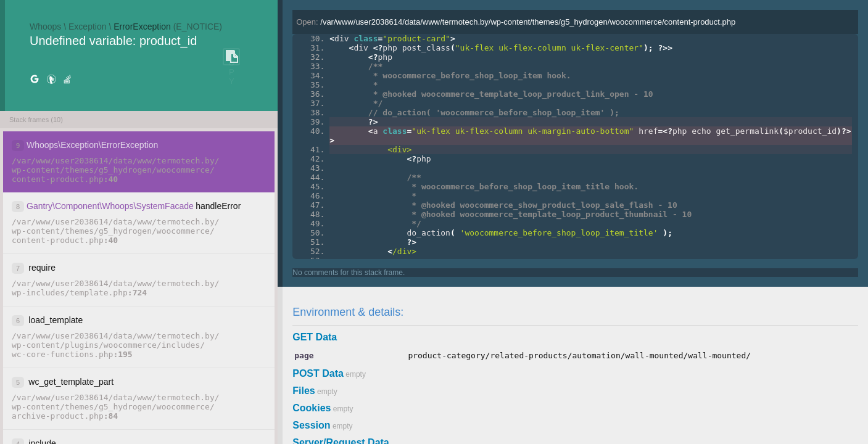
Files (304, 391)
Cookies (312, 408)
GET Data (315, 337)
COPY (231, 57)
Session (311, 425)
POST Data (318, 373)
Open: (516, 22)
